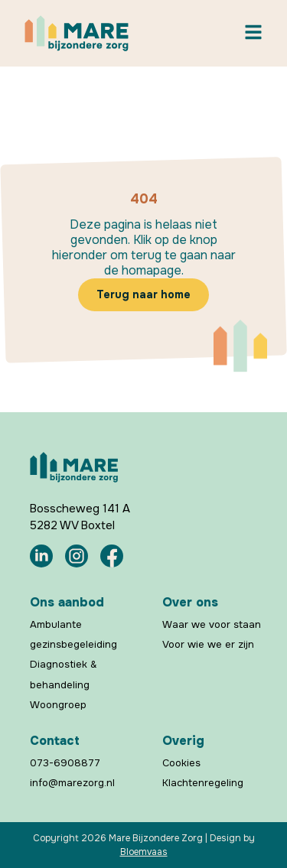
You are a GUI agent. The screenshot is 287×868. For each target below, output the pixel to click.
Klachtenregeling (203, 783)
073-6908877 (65, 763)
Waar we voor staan (212, 624)
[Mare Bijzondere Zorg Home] (77, 33)
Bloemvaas (144, 852)
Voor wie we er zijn (208, 644)
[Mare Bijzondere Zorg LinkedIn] (41, 556)
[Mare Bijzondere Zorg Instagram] (77, 556)
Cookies (181, 763)
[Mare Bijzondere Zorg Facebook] (112, 556)
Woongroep (58, 704)
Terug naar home (143, 294)
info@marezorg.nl (72, 783)
